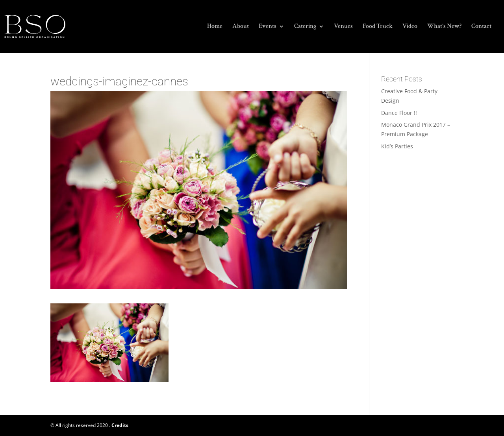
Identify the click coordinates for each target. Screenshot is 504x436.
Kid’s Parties (397, 146)
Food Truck (378, 27)
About (241, 27)
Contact (481, 27)
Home (215, 27)
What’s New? (444, 27)
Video (410, 27)
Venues (343, 27)
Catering (305, 27)
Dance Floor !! (399, 113)
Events (268, 27)
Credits (120, 425)
